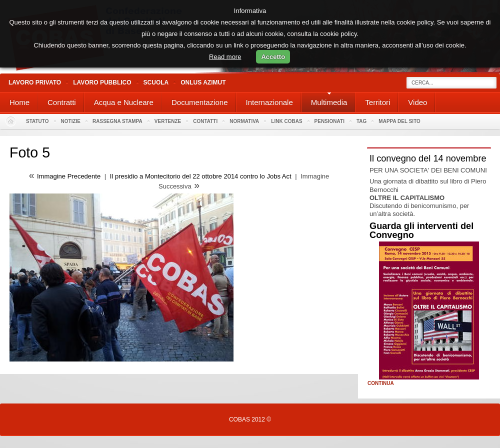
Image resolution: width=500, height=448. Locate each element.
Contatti (205, 121)
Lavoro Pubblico (102, 82)
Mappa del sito (399, 121)
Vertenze (168, 121)
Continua (381, 383)
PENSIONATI (329, 121)
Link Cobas (286, 121)
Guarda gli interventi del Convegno (421, 230)
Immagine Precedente (69, 176)
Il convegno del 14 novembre (428, 158)
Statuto (37, 121)
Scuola (156, 82)
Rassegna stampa (117, 121)
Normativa (244, 121)
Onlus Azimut (203, 82)
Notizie (71, 121)
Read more (225, 57)
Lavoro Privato (35, 82)
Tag (361, 121)
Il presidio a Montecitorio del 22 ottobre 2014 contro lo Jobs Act (201, 176)
